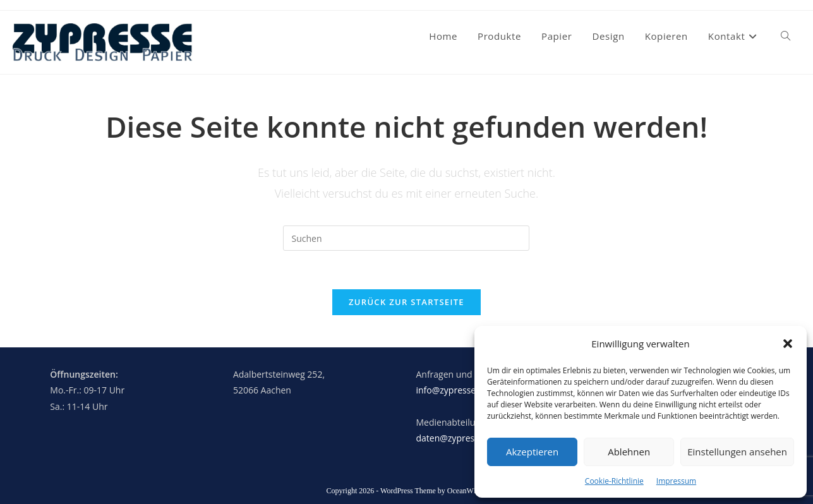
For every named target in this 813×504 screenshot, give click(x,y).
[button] (788, 344)
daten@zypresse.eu (456, 438)
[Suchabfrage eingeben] (406, 238)
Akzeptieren (532, 452)
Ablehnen (629, 452)
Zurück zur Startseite (406, 302)
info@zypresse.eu (452, 390)
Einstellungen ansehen (737, 452)
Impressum (676, 481)
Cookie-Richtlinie (614, 481)
